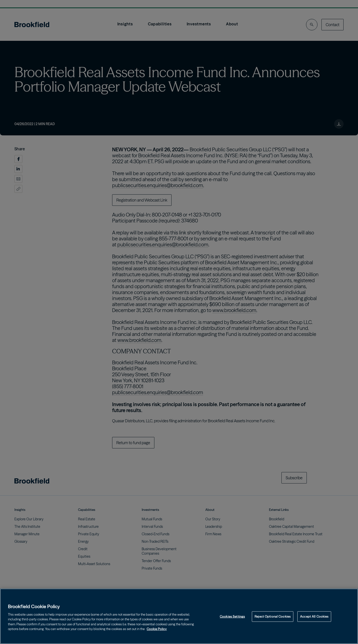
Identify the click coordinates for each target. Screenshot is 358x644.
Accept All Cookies (314, 616)
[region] (179, 616)
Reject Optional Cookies (273, 616)
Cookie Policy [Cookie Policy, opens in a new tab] (157, 629)
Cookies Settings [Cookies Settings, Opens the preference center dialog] (232, 616)
